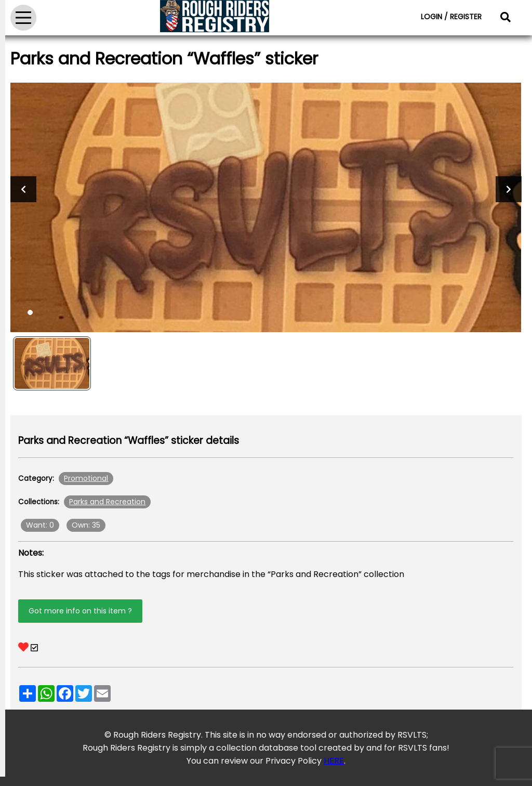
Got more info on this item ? (80, 611)
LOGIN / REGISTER (451, 17)
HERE (334, 761)
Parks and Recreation (107, 502)
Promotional (86, 478)
